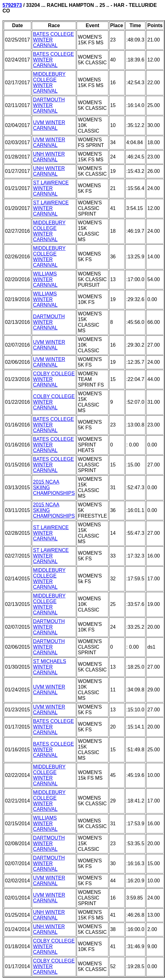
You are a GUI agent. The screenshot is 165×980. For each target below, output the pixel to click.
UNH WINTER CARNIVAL (49, 157)
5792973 (12, 5)
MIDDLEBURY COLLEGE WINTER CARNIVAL (49, 83)
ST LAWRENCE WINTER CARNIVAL (51, 188)
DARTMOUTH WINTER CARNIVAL (49, 105)
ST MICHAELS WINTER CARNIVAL (49, 667)
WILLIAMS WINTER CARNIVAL (45, 279)
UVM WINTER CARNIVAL (49, 125)
